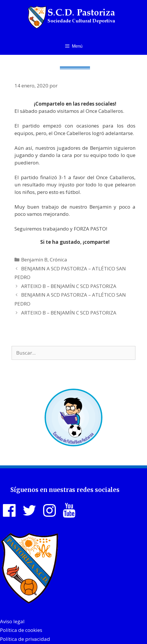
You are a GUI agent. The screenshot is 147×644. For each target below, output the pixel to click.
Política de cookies (21, 630)
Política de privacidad (25, 639)
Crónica (58, 260)
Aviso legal (12, 621)
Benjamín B (34, 260)
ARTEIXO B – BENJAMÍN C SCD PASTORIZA (69, 286)
